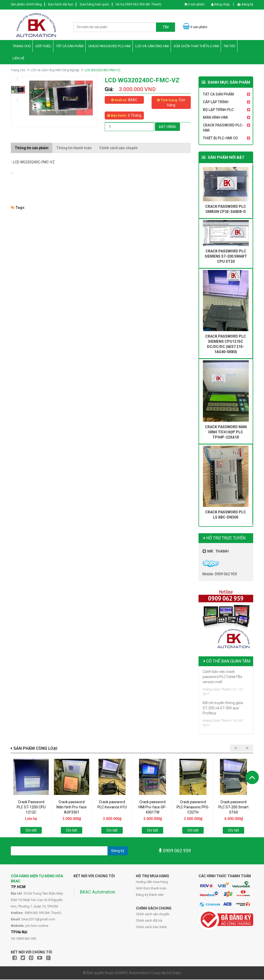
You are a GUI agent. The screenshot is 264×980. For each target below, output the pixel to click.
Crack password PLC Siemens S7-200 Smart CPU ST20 (226, 257)
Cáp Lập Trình (216, 103)
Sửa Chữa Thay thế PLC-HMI (196, 47)
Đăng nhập (220, 4)
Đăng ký (245, 4)
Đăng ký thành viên (150, 895)
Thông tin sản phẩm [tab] (32, 148)
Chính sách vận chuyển (153, 915)
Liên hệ (18, 59)
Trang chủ (22, 47)
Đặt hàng (167, 127)
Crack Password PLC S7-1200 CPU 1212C (31, 808)
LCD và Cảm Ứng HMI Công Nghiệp (55, 71)
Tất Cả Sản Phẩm (70, 47)
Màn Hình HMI (215, 118)
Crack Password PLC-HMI (109, 47)
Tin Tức (229, 47)
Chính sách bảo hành (151, 927)
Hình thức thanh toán (151, 889)
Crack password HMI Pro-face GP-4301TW (152, 808)
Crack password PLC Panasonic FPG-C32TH (193, 808)
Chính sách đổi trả (149, 921)
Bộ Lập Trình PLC (218, 110)
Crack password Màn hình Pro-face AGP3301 (72, 808)
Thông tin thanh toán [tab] (74, 148)
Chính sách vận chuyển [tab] (118, 148)
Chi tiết (31, 831)
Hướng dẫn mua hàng (152, 882)
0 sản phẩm (196, 4)
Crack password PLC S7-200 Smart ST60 (233, 808)
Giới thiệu (43, 47)
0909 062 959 (175, 851)
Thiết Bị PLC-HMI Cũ (220, 139)
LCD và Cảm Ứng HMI (152, 47)
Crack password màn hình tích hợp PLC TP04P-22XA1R (226, 433)
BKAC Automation (98, 893)
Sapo (177, 973)
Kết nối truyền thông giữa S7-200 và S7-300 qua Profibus (223, 708)
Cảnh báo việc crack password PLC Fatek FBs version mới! (222, 677)
